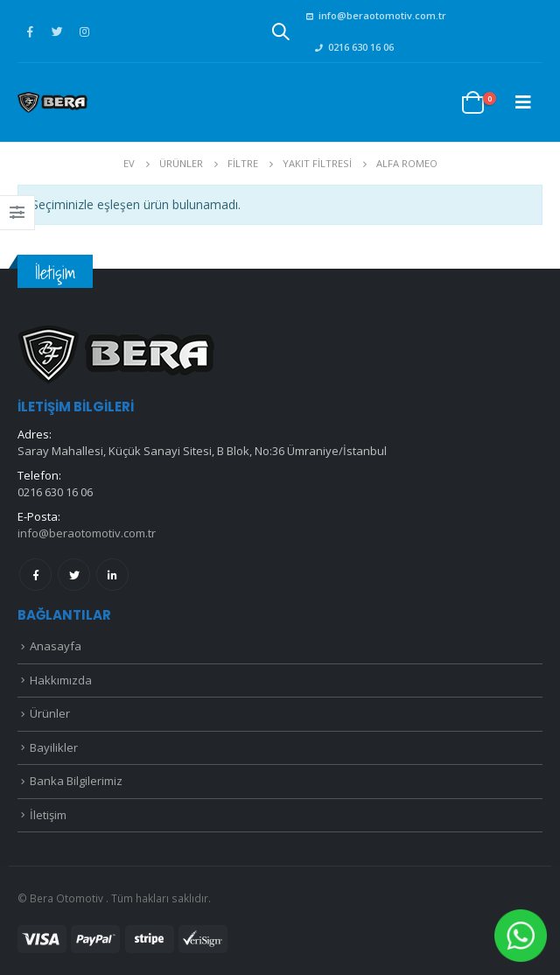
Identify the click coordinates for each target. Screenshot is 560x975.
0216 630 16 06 (354, 47)
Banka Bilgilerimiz (76, 781)
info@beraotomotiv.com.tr (376, 15)
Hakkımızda (61, 680)
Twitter (74, 575)
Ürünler (50, 713)
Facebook (35, 575)
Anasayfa (56, 646)
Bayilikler (54, 747)
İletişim (48, 815)
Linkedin (112, 575)
